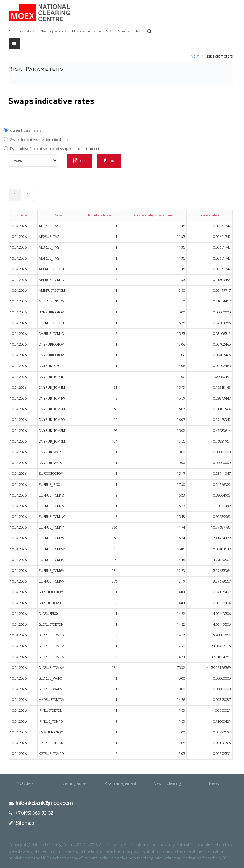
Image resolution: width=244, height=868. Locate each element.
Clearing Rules (74, 784)
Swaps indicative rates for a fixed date (39, 140)
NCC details (27, 784)
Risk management (120, 784)
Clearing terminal (53, 31)
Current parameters (26, 131)
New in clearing (167, 784)
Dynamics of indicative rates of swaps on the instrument (55, 149)
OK (109, 161)
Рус (139, 31)
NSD (110, 31)
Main (195, 56)
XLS (80, 161)
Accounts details (22, 31)
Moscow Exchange (86, 31)
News (214, 784)
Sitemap (125, 31)
